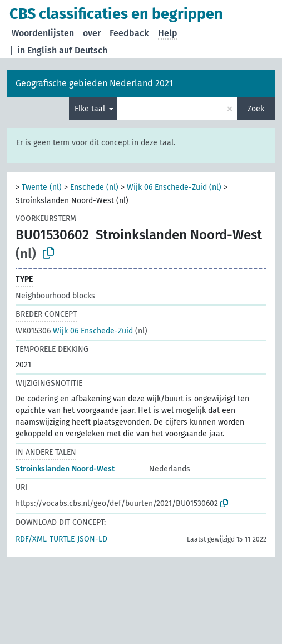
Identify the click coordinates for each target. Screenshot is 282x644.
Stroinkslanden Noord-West (65, 469)
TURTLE (62, 539)
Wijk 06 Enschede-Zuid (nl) (174, 187)
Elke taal (91, 109)
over (92, 33)
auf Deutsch (83, 50)
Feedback (129, 33)
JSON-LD (92, 539)
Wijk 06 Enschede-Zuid (74, 331)
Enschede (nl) (94, 187)
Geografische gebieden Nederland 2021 (94, 83)
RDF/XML (31, 539)
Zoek (256, 109)
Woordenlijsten (43, 33)
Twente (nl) (42, 187)
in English (37, 50)
